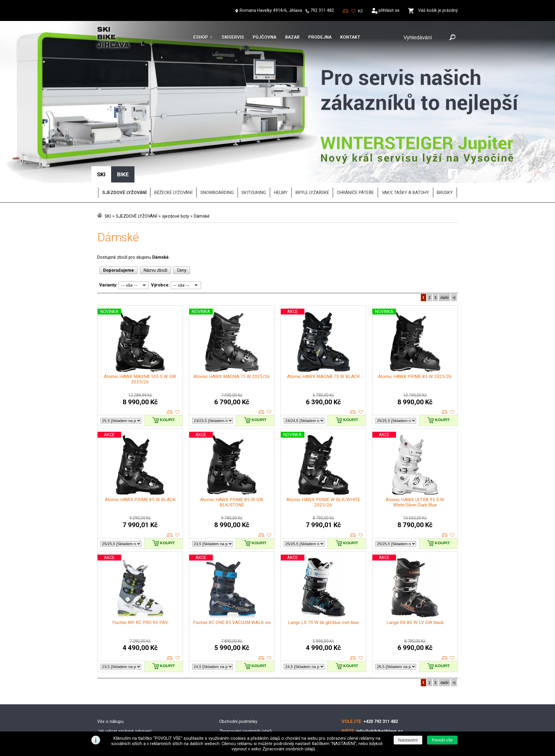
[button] (442, 740)
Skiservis (233, 37)
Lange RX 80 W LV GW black (415, 571)
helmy (281, 141)
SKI (108, 164)
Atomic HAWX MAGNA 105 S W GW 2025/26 (140, 328)
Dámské (202, 164)
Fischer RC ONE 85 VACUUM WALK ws (232, 571)
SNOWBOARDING (217, 141)
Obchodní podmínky (238, 670)
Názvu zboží (155, 219)
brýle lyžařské (312, 141)
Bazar (292, 37)
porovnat (170, 361)
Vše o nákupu (110, 670)
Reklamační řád (234, 709)
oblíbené (177, 361)
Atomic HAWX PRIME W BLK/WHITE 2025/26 (323, 451)
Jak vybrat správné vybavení (124, 680)
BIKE (123, 123)
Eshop (201, 37)
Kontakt (350, 37)
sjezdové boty (176, 164)
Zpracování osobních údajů (246, 680)
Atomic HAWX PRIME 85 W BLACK (140, 448)
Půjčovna (264, 37)
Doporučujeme (119, 219)
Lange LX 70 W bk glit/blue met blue (323, 571)
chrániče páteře (355, 141)
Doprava (227, 689)
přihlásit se (389, 10)
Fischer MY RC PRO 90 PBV (140, 571)
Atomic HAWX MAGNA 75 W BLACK (323, 325)
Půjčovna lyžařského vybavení (126, 709)
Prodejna (320, 37)
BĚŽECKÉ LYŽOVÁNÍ (173, 141)
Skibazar (106, 699)
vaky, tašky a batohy (405, 141)
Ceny (182, 219)
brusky (445, 141)
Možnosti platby (235, 699)
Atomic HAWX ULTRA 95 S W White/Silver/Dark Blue (415, 451)
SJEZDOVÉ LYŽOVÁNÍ (137, 164)
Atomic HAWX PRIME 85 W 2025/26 (415, 325)
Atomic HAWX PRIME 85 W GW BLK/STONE (232, 451)
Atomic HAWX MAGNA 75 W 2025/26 (232, 325)
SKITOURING (254, 141)
